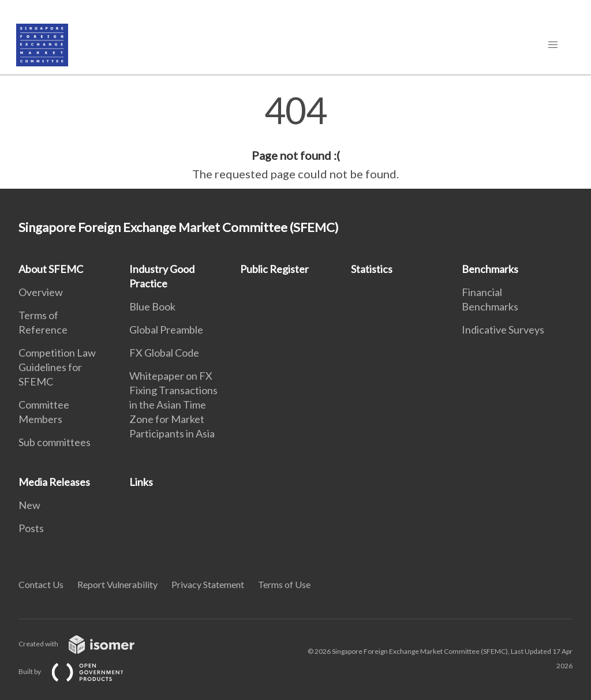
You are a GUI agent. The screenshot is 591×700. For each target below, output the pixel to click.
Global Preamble (166, 330)
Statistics (372, 269)
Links (141, 482)
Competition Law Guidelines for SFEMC (57, 367)
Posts (31, 528)
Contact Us (41, 584)
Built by (80, 671)
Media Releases (54, 482)
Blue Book (152, 306)
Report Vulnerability (117, 584)
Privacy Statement (208, 584)
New (29, 505)
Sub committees (55, 442)
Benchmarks (490, 269)
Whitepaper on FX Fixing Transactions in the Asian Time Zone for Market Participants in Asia (173, 405)
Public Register (274, 269)
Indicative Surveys (503, 330)
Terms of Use (284, 584)
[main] (295, 137)
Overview (41, 292)
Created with (86, 644)
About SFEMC (51, 269)
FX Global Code (164, 353)
